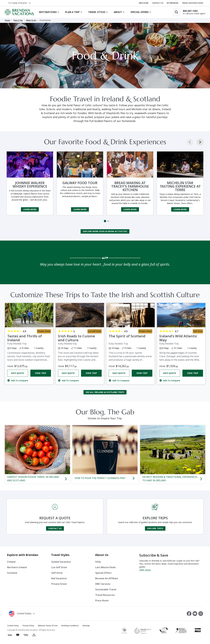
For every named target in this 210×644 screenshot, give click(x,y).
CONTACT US (158, 3)
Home (7, 20)
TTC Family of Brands (17, 3)
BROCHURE (144, 3)
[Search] (177, 12)
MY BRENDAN (173, 3)
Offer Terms (145, 570)
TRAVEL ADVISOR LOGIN (192, 3)
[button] (22, 614)
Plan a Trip (18, 20)
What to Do (31, 20)
